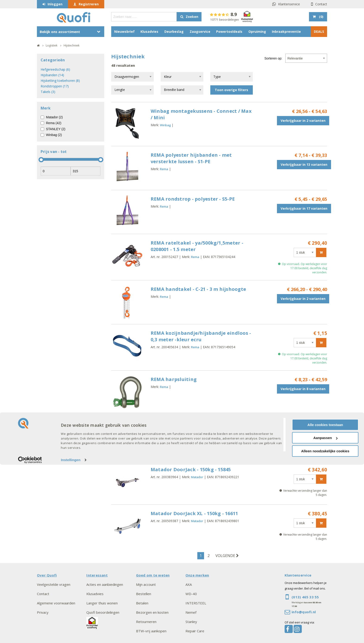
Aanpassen (325, 616)
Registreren (89, 4)
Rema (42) (54, 123)
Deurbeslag (174, 31)
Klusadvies (149, 31)
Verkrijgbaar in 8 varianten (303, 389)
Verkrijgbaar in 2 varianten (303, 121)
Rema (164, 169)
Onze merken (197, 575)
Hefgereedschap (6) (55, 69)
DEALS (319, 31)
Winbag (165, 125)
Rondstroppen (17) (55, 86)
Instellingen (71, 638)
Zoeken (192, 17)
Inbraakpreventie (286, 31)
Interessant (97, 575)
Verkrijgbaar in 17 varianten (304, 208)
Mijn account (146, 584)
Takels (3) (48, 92)
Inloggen (55, 4)
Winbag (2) (54, 135)
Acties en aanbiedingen (105, 584)
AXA (189, 584)
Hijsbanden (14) (52, 75)
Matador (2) (54, 117)
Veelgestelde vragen (54, 584)
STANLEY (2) (56, 129)
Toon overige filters (231, 90)
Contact (321, 4)
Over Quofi (47, 575)
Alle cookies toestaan (325, 603)
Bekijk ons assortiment (60, 32)
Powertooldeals (229, 31)
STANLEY (197, 437)
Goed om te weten (153, 575)
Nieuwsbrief (124, 31)
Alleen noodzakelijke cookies (325, 629)
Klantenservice (289, 4)
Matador (197, 477)
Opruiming (257, 31)
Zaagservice (200, 31)
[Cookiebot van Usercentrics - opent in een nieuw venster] (30, 638)
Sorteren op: (273, 58)
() (321, 17)
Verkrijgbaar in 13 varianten (304, 164)
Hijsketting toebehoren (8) (60, 81)
